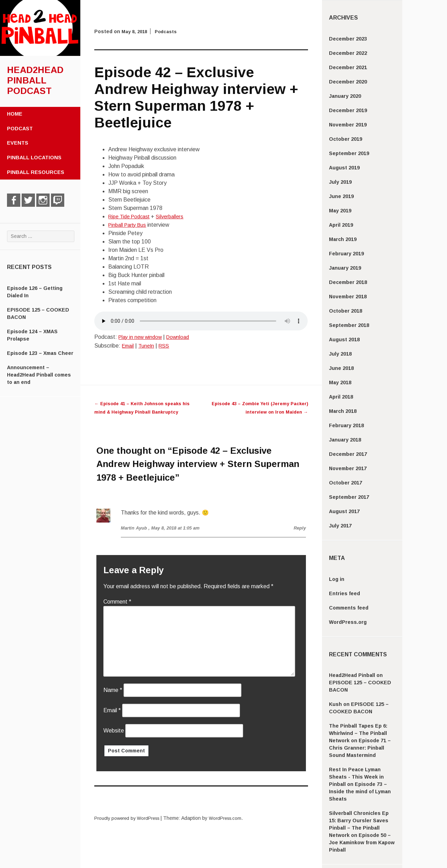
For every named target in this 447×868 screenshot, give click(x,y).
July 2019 (340, 182)
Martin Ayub (135, 528)
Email (129, 346)
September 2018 (349, 325)
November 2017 (348, 468)
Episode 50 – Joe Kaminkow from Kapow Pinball (362, 843)
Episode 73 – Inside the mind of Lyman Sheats (360, 792)
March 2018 (343, 411)
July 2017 (340, 526)
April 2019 (341, 225)
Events (18, 143)
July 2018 (340, 354)
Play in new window (142, 337)
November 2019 (348, 125)
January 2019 (345, 268)
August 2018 (344, 340)
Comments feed (349, 608)
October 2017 (346, 483)
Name (113, 690)
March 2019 (343, 239)
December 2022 (348, 53)
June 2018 (341, 368)
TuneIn (148, 346)
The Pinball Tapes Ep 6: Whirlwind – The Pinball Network (358, 733)
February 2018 (346, 425)
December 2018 (348, 282)
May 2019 (340, 211)
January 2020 (345, 96)
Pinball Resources (36, 172)
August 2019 (344, 168)
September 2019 (349, 153)
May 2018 (340, 382)
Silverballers (175, 216)
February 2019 (346, 254)
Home (15, 114)
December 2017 (348, 454)
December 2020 (348, 82)
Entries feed (345, 593)
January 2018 (345, 440)
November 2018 (348, 297)
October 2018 (346, 311)
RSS (167, 346)
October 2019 (346, 139)
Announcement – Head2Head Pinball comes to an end (39, 375)
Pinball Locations (34, 158)
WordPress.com (232, 818)
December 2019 (348, 110)
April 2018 (341, 397)
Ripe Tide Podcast (131, 216)
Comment (117, 602)
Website (114, 731)
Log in (337, 579)
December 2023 (348, 39)
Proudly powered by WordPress (130, 818)
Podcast (20, 129)
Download (183, 337)
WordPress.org (348, 622)
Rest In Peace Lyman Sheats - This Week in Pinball (356, 777)
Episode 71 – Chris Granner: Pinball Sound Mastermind (360, 748)
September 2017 (349, 497)
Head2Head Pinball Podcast (35, 80)
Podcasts (169, 31)
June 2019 (341, 196)
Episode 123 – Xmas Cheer (40, 353)
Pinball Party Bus (129, 225)
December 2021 (348, 67)
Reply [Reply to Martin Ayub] (299, 528)
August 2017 (344, 511)
